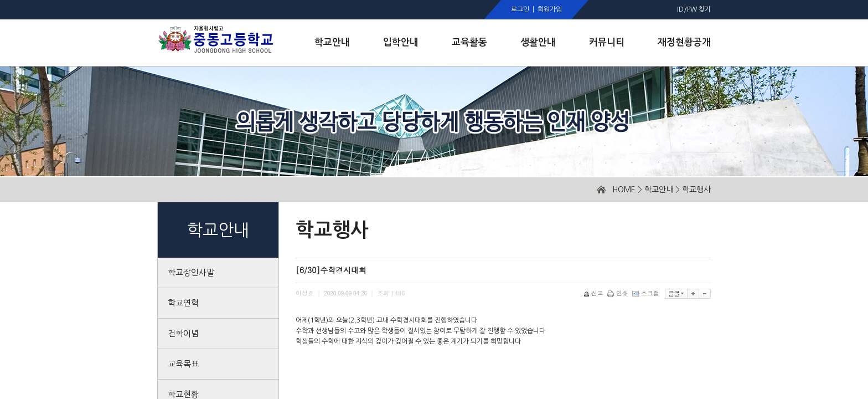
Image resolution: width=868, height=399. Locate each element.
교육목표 (183, 364)
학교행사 (696, 190)
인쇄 (619, 293)
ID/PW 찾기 (694, 9)
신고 (594, 293)
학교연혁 (183, 303)
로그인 (520, 9)
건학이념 (183, 333)
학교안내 (659, 190)
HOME (624, 190)
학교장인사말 (191, 272)
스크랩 (647, 293)
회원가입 (550, 9)
